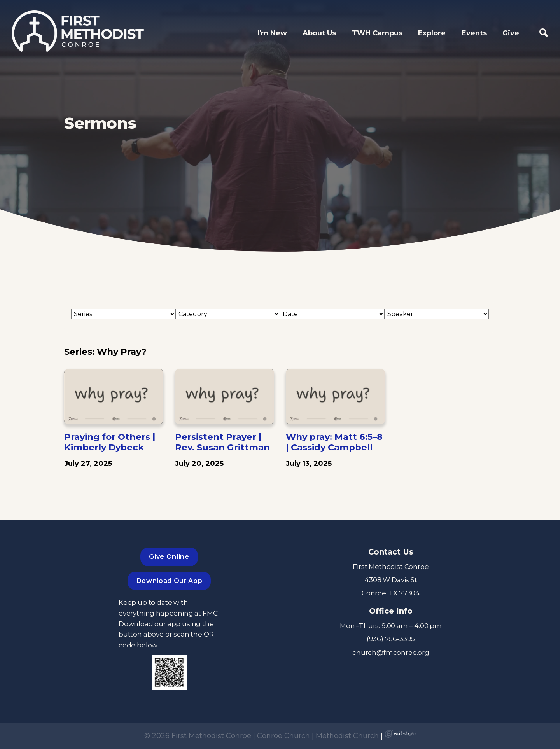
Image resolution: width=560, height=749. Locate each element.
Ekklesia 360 (400, 734)
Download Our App (169, 581)
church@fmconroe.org (391, 652)
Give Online (169, 556)
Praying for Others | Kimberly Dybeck (110, 442)
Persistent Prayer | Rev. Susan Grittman (222, 442)
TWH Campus (377, 33)
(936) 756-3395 (391, 639)
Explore (432, 33)
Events (474, 33)
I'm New (272, 33)
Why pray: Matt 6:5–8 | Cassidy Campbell (334, 442)
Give (511, 33)
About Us (319, 33)
